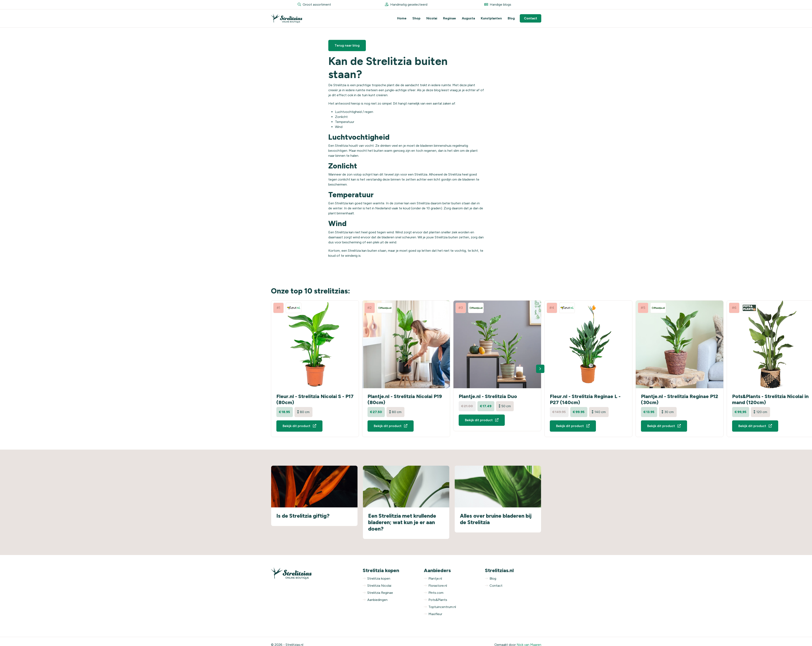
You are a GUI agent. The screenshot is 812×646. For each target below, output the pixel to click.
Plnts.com (434, 593)
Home (402, 18)
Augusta (468, 18)
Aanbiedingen (375, 600)
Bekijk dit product (299, 426)
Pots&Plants (436, 600)
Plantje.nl (433, 578)
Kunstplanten (491, 18)
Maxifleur (433, 614)
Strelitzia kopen (376, 578)
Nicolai (432, 18)
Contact (531, 18)
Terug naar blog (347, 45)
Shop (416, 18)
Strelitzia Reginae (378, 593)
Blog (511, 18)
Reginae (449, 18)
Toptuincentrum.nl (440, 607)
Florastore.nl (435, 586)
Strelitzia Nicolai (377, 586)
